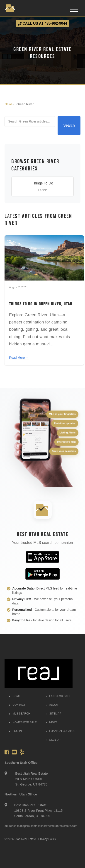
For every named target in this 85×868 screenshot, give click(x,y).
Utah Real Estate (25, 839)
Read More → (19, 358)
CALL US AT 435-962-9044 (43, 24)
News (8, 104)
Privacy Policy (47, 839)
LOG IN (15, 731)
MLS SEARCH (20, 714)
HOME (15, 696)
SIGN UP (53, 740)
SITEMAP (53, 714)
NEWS (52, 722)
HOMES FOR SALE (23, 722)
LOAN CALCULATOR (61, 731)
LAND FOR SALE (58, 696)
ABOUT (52, 705)
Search (69, 125)
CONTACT (17, 705)
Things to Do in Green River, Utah (41, 304)
